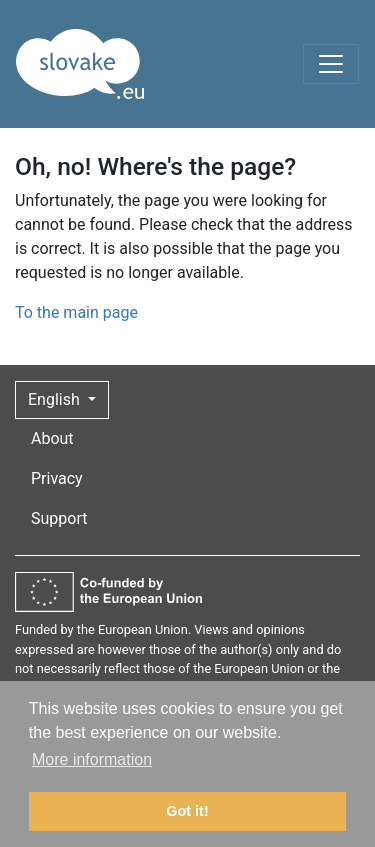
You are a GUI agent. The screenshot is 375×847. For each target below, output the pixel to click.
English (56, 399)
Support (59, 518)
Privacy (57, 478)
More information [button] (92, 759)
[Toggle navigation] (331, 64)
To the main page (76, 312)
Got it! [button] (187, 811)
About (52, 438)
